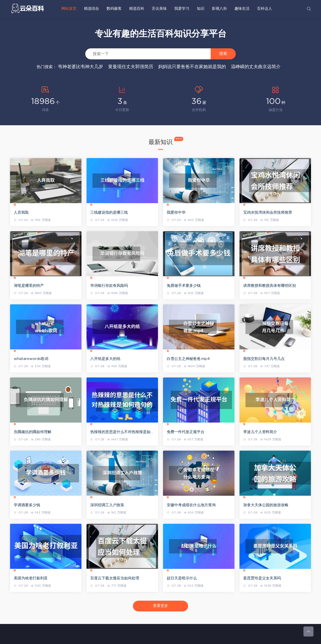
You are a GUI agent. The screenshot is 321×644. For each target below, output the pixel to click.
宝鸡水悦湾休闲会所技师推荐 (268, 213)
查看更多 (160, 606)
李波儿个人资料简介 (260, 432)
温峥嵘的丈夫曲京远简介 (256, 67)
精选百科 (137, 9)
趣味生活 (242, 9)
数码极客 (114, 9)
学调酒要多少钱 (27, 505)
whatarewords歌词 (31, 359)
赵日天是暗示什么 (182, 578)
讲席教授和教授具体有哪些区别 (270, 286)
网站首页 (69, 9)
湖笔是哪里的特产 (29, 286)
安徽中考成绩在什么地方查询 (191, 505)
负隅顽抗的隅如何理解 (33, 432)
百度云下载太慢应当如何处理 (115, 578)
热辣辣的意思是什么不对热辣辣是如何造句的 (122, 432)
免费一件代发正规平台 (186, 432)
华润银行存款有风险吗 (109, 286)
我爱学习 (182, 9)
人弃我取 (21, 213)
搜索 (223, 53)
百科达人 (265, 9)
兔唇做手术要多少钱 (184, 286)
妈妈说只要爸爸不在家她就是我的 (192, 67)
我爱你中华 (176, 213)
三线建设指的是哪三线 (109, 213)
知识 (201, 9)
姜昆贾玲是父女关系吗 (262, 578)
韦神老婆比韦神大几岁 (81, 67)
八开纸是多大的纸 (105, 359)
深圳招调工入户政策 (107, 505)
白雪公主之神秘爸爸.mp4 (188, 359)
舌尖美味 (159, 9)
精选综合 (92, 9)
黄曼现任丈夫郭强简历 (131, 67)
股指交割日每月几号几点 (264, 359)
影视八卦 (219, 9)
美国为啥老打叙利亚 (31, 578)
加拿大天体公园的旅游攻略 (266, 505)
